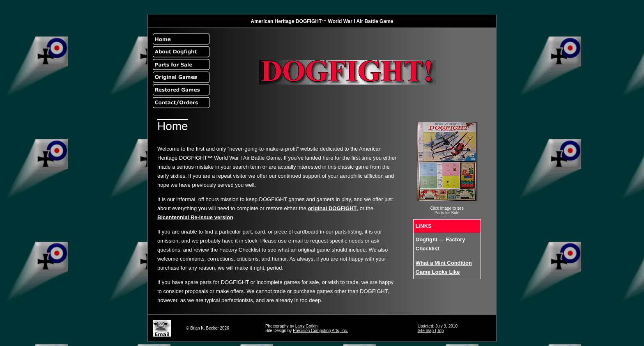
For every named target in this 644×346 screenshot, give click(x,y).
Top (440, 331)
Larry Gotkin (306, 326)
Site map (426, 331)
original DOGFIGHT (332, 208)
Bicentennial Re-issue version (195, 217)
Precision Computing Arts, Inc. (320, 331)
